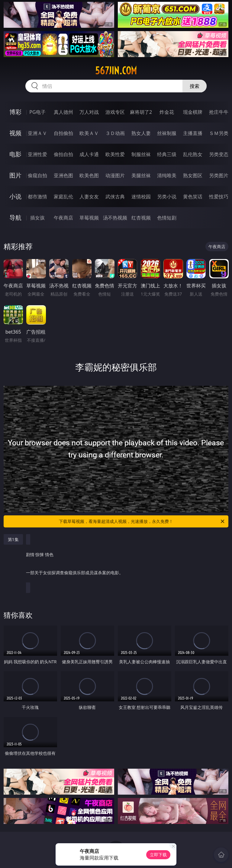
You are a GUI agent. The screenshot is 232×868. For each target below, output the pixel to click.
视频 (15, 133)
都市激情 (37, 197)
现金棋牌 (193, 112)
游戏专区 (115, 112)
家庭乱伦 (63, 197)
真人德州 (63, 112)
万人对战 (89, 112)
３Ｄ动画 (115, 133)
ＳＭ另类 (219, 133)
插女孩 (37, 218)
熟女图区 (193, 175)
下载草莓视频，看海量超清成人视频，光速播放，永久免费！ (142, 521)
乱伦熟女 (193, 154)
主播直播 (193, 133)
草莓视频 (89, 218)
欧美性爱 (115, 154)
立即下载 (158, 855)
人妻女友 (89, 197)
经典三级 (167, 154)
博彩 (15, 112)
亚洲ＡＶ (37, 133)
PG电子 (37, 112)
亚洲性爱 (37, 154)
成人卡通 (89, 154)
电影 (15, 154)
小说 (15, 196)
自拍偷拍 (63, 133)
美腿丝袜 (141, 175)
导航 (15, 218)
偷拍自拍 (63, 154)
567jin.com (116, 71)
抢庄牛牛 (219, 112)
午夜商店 (63, 218)
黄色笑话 (193, 197)
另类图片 (219, 175)
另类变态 (219, 154)
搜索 (195, 86)
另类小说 (167, 197)
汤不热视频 (115, 218)
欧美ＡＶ (89, 133)
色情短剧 (167, 218)
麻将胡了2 (141, 112)
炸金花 (167, 112)
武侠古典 (115, 197)
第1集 (13, 539)
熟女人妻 (141, 133)
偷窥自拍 (37, 175)
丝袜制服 (167, 133)
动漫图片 (115, 175)
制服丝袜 (141, 154)
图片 (15, 175)
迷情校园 (141, 197)
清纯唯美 (167, 175)
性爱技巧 (219, 197)
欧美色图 (89, 175)
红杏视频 (141, 218)
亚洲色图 (63, 175)
